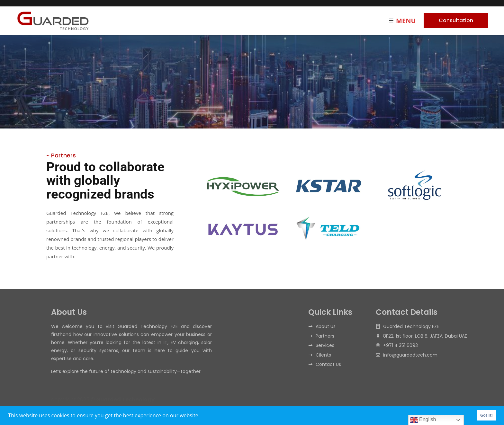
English (423, 420)
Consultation (456, 20)
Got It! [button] (486, 415)
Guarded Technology (125, 399)
